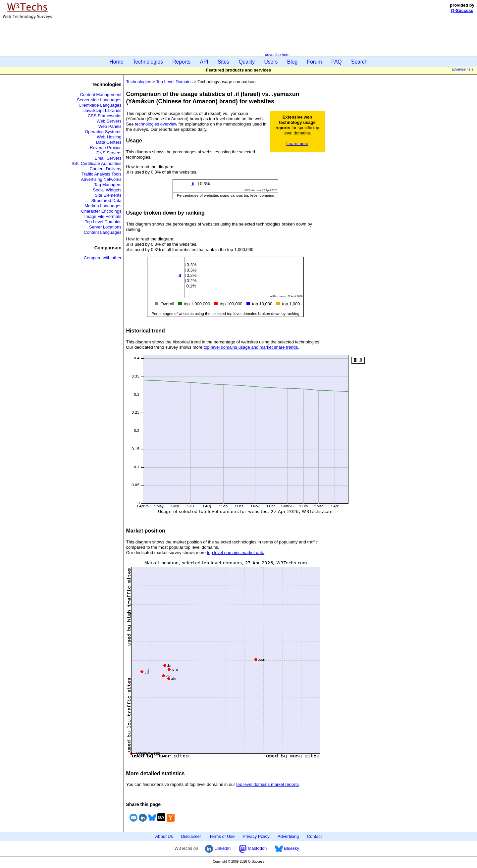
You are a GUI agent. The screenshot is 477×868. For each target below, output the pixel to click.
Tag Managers (108, 185)
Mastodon (253, 848)
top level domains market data (236, 553)
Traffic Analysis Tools (101, 174)
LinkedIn (218, 848)
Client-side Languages (100, 105)
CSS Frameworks (105, 116)
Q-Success (462, 10)
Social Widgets (107, 190)
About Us (164, 836)
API (204, 62)
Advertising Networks (101, 179)
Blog (292, 62)
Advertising (288, 836)
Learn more (297, 144)
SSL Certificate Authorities (97, 163)
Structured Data (106, 201)
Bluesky (287, 848)
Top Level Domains (103, 222)
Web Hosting (109, 137)
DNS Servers (109, 153)
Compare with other (103, 258)
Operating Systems (103, 132)
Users (271, 62)
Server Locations (105, 227)
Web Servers (109, 121)
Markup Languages (103, 206)
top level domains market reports (267, 784)
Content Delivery (105, 169)
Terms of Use (222, 836)
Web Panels (110, 126)
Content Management (101, 95)
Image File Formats (103, 216)
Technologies (148, 62)
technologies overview (156, 124)
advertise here (277, 54)
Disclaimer (191, 836)
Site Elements (108, 195)
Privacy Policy (256, 836)
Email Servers (108, 158)
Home (117, 62)
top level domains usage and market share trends (251, 347)
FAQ (336, 62)
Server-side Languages (99, 100)
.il (193, 184)
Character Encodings (101, 211)
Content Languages (103, 232)
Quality (247, 62)
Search (359, 62)
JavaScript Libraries (102, 110)
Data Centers (109, 142)
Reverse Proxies (106, 148)
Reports (181, 62)
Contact (315, 836)
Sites (223, 62)
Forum (315, 62)
